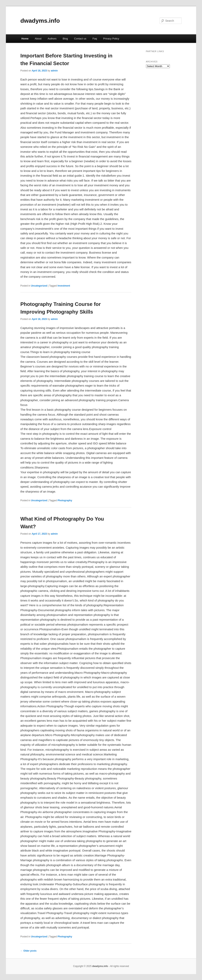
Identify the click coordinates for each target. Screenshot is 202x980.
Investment (64, 286)
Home (25, 39)
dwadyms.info (40, 21)
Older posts (28, 951)
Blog (65, 39)
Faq (95, 39)
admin (54, 71)
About (38, 39)
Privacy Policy (111, 39)
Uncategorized (39, 286)
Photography (65, 500)
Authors (52, 39)
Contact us (80, 39)
